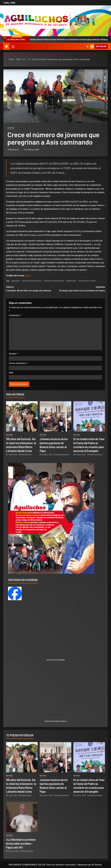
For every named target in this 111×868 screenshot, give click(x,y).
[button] (13, 47)
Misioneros (15, 150)
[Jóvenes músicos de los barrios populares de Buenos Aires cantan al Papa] (55, 416)
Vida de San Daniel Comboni (56, 721)
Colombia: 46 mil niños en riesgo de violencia (31, 289)
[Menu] (13, 47)
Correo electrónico (18, 363)
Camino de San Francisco (32, 281)
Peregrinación (71, 281)
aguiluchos (16, 281)
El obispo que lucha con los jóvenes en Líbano (80, 289)
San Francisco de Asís (87, 281)
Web (11, 373)
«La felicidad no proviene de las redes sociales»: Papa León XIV (21, 843)
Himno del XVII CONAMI (56, 660)
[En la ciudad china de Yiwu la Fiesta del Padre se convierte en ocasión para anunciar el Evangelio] (89, 416)
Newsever (83, 865)
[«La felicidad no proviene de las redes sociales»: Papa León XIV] (22, 817)
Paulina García (26, 455)
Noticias (11, 128)
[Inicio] (6, 47)
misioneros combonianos (54, 281)
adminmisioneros (62, 455)
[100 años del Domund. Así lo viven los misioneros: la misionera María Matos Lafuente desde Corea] (22, 416)
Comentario (15, 315)
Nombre (13, 354)
